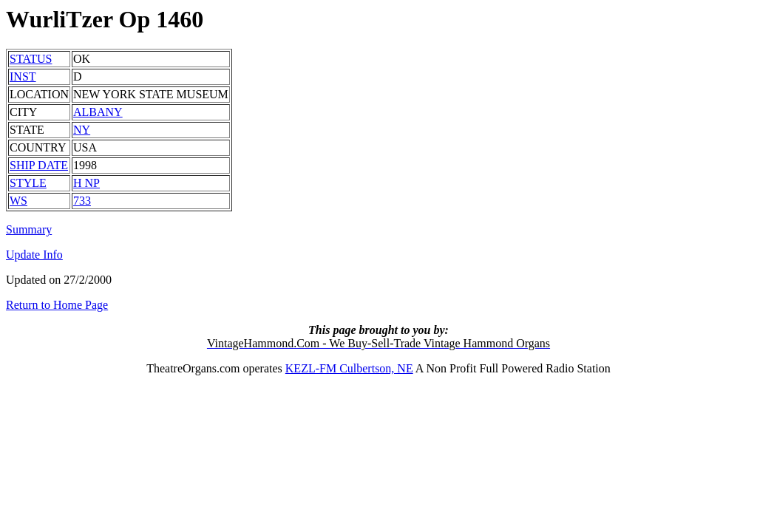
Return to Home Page (57, 305)
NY (82, 130)
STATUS (31, 59)
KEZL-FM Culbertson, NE (349, 368)
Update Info (34, 255)
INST (23, 76)
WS (18, 201)
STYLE (28, 183)
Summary (29, 229)
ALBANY (98, 112)
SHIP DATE (39, 165)
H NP (86, 183)
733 (82, 201)
